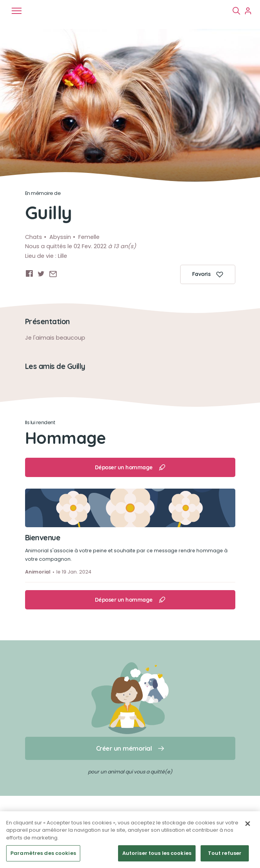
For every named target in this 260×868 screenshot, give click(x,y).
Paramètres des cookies (43, 853)
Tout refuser (225, 853)
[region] (130, 840)
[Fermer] (248, 824)
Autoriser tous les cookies (157, 853)
